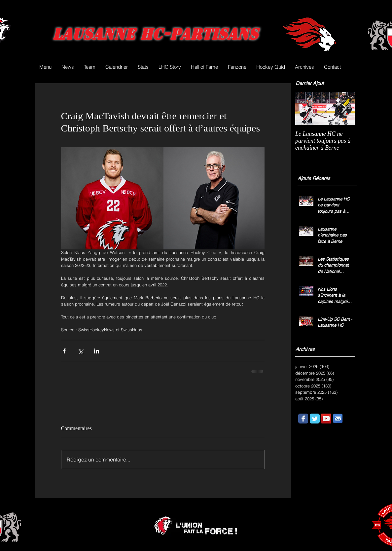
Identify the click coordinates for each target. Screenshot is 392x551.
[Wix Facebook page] (303, 419)
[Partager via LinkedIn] (97, 351)
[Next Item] (344, 109)
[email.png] (338, 419)
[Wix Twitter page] (315, 419)
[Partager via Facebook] (64, 351)
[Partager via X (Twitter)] (80, 351)
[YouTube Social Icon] (326, 419)
